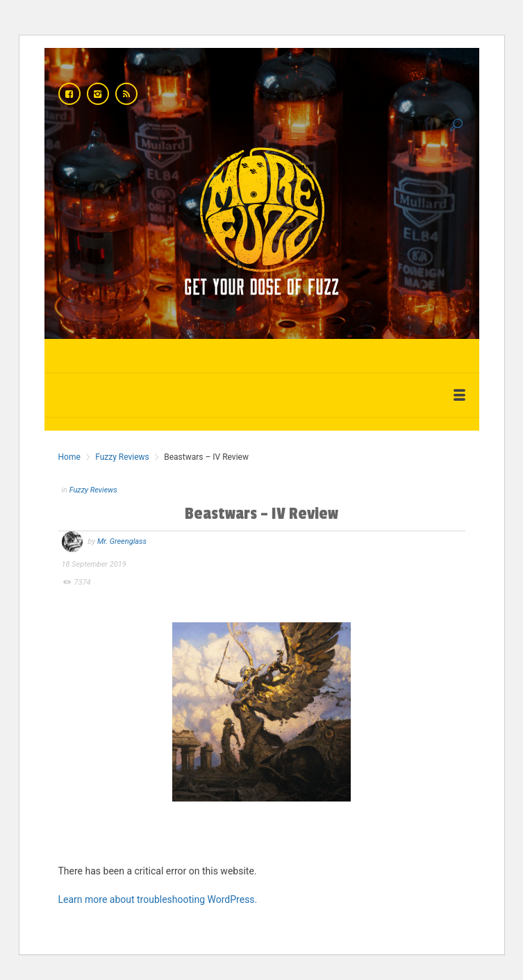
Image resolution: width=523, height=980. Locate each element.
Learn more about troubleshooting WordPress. (158, 899)
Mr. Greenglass (122, 541)
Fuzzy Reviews (122, 457)
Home (69, 457)
